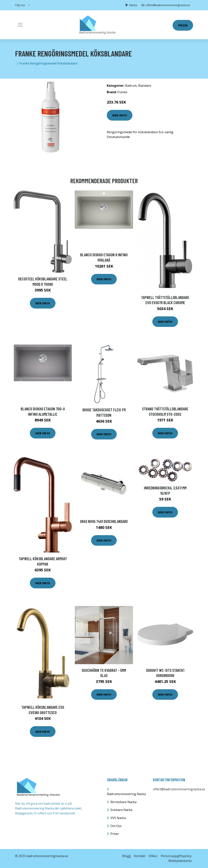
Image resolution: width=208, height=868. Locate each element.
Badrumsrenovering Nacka (126, 794)
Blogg (127, 856)
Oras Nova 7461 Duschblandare (104, 521)
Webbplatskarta (180, 861)
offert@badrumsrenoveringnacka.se (166, 5)
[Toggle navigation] (20, 25)
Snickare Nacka (121, 810)
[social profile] (29, 5)
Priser (183, 25)
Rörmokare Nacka (123, 802)
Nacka (133, 5)
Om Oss (116, 826)
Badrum (131, 86)
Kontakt (140, 856)
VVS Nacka (118, 818)
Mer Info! (120, 115)
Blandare (145, 86)
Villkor (153, 856)
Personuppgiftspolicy (176, 856)
